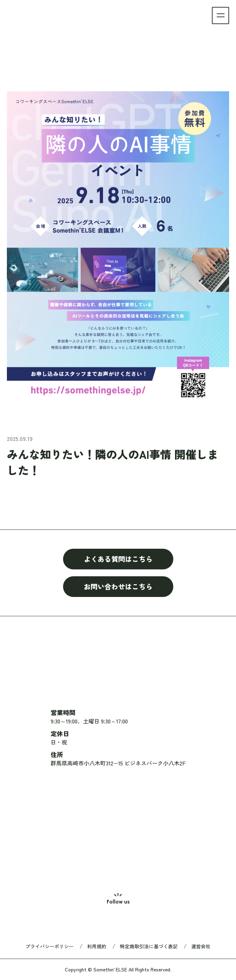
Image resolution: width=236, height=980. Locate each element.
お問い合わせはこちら (118, 586)
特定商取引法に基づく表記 (149, 946)
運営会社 (201, 946)
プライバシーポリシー (50, 946)
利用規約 (97, 946)
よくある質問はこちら (118, 559)
